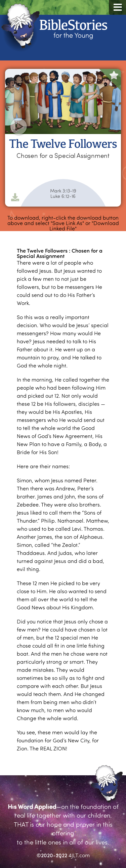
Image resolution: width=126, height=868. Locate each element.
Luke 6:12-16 (63, 196)
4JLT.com (79, 855)
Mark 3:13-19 (63, 191)
